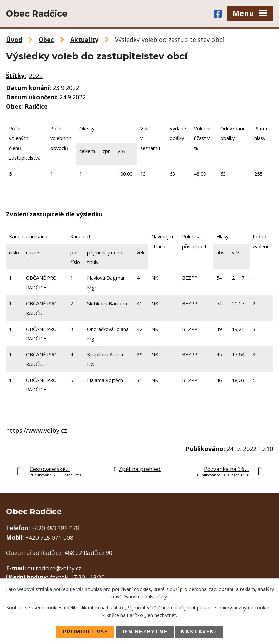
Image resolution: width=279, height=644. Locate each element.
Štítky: (16, 76)
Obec (46, 40)
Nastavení (199, 632)
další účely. (156, 597)
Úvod (14, 40)
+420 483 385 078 (55, 528)
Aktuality (84, 40)
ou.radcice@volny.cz (54, 568)
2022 (36, 76)
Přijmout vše (85, 632)
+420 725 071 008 (49, 537)
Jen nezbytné (145, 632)
